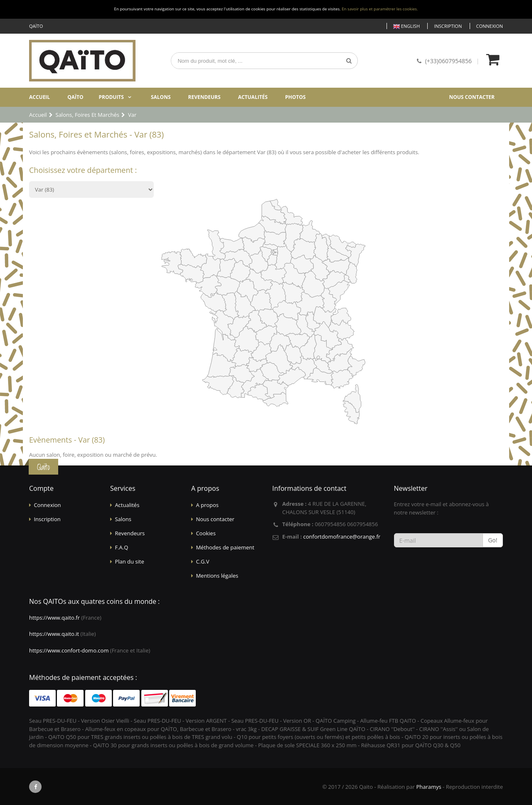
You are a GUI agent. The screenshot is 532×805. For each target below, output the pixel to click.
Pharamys (429, 787)
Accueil (39, 97)
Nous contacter (472, 97)
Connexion (490, 26)
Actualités (253, 97)
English (406, 26)
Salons (161, 97)
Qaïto (75, 97)
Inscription (448, 26)
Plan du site (129, 561)
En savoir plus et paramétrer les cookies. (380, 9)
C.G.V (202, 561)
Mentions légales (217, 576)
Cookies (206, 533)
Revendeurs (204, 97)
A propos (207, 505)
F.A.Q (121, 547)
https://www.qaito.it (54, 634)
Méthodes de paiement (225, 547)
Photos (295, 97)
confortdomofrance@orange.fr (342, 537)
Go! (493, 540)
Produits (111, 97)
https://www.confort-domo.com (69, 650)
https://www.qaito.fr (54, 618)
